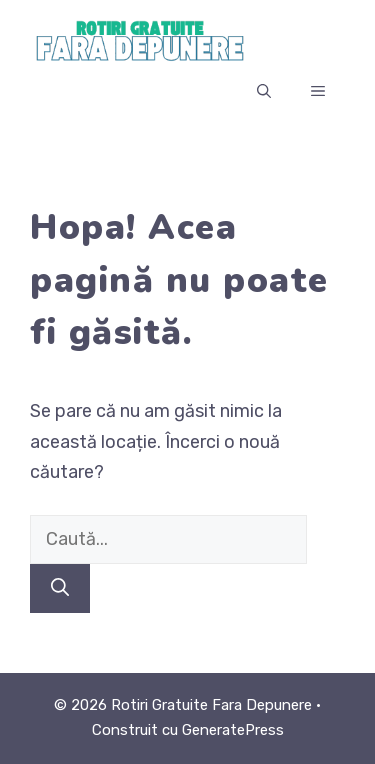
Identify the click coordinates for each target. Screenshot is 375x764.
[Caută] (60, 588)
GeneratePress (233, 730)
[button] (264, 92)
